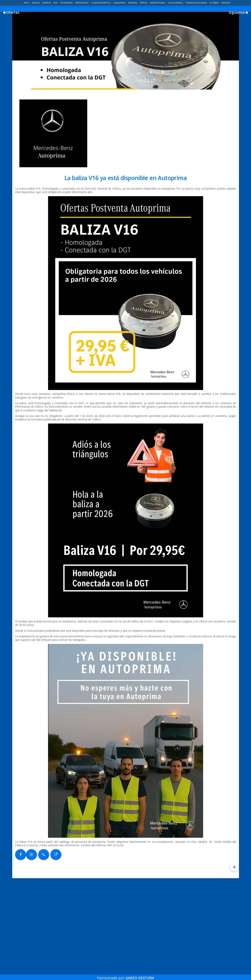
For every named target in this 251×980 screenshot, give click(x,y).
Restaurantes (82, 3)
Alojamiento (120, 3)
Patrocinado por (125, 975)
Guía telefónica (176, 3)
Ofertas (144, 3)
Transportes (67, 3)
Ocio (56, 3)
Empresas (133, 3)
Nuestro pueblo (158, 3)
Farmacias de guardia (197, 3)
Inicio (27, 3)
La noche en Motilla (101, 3)
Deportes (47, 3)
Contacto (226, 3)
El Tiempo (214, 3)
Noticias (36, 3)
